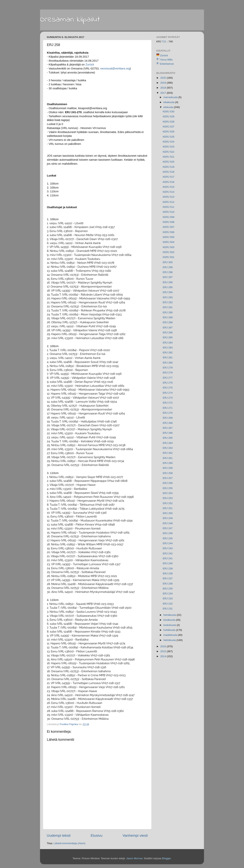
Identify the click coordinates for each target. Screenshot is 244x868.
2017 (164, 93)
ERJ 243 (168, 548)
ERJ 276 (168, 383)
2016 (164, 646)
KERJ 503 (169, 247)
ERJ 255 (168, 488)
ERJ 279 (168, 368)
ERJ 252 (168, 503)
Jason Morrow (134, 858)
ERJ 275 (168, 388)
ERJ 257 (168, 478)
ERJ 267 (168, 428)
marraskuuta (171, 97)
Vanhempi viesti (135, 835)
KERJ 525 (169, 137)
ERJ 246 (168, 533)
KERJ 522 (169, 152)
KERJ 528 (169, 122)
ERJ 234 (168, 594)
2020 (164, 78)
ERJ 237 (168, 578)
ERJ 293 (168, 297)
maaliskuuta (171, 635)
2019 (164, 83)
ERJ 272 (168, 403)
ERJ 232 (168, 604)
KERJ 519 (169, 167)
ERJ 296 (168, 282)
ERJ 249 (168, 518)
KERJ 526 (169, 132)
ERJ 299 (168, 267)
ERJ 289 (168, 317)
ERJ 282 (168, 353)
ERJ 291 (168, 307)
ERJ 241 (168, 558)
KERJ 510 (169, 212)
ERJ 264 (168, 443)
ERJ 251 (168, 508)
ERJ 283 (168, 348)
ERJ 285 (168, 337)
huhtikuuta (170, 630)
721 (164, 42)
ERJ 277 (168, 378)
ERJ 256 (168, 483)
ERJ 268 (168, 423)
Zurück (90, 64)
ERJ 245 (168, 538)
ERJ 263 (168, 448)
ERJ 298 (168, 272)
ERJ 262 (168, 453)
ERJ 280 (168, 363)
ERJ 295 (168, 287)
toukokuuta (170, 625)
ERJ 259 (168, 468)
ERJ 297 (168, 277)
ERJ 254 (168, 493)
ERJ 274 (168, 393)
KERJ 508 (169, 222)
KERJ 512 (169, 202)
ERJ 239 (168, 569)
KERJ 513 (169, 197)
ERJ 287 (168, 328)
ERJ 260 (168, 463)
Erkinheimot (167, 64)
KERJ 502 (169, 252)
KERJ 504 (169, 242)
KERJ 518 (169, 172)
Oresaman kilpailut (70, 20)
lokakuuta (169, 102)
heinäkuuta (170, 615)
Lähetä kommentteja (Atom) (69, 843)
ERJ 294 (168, 292)
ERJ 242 (168, 553)
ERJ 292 (168, 302)
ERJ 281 (168, 357)
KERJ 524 (169, 142)
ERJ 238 (168, 573)
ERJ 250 (168, 513)
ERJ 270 (168, 413)
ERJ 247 (168, 528)
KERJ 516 (169, 182)
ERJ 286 (168, 332)
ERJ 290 (168, 312)
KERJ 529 (169, 116)
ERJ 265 (168, 438)
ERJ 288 (168, 322)
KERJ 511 (169, 207)
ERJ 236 (168, 584)
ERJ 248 (168, 523)
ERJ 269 (168, 418)
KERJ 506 (169, 232)
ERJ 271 (168, 408)
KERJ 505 (169, 237)
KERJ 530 (169, 112)
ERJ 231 (168, 609)
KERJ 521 (169, 157)
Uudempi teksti (59, 835)
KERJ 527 (169, 127)
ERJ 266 (168, 433)
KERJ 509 (169, 217)
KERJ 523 (169, 147)
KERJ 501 (169, 257)
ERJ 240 (168, 563)
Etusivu (97, 835)
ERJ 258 (168, 473)
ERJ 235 (168, 589)
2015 (164, 651)
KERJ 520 (169, 162)
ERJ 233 (168, 598)
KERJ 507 (169, 227)
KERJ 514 (169, 192)
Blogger (166, 858)
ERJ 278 (168, 373)
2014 (164, 656)
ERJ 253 (168, 498)
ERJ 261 (168, 458)
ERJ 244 (168, 543)
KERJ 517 (169, 177)
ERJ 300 (168, 262)
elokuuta (169, 107)
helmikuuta (170, 640)
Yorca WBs (166, 60)
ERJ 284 (168, 343)
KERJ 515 (169, 187)
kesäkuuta (170, 620)
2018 (164, 88)
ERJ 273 (168, 398)
